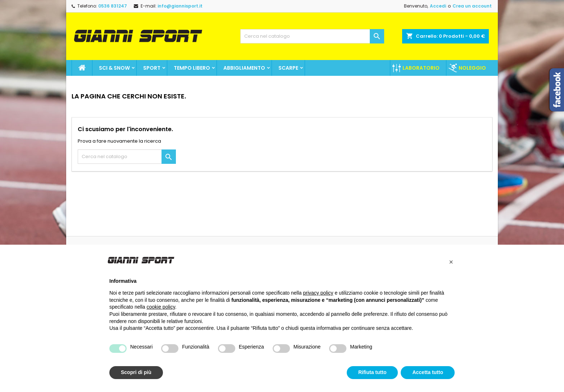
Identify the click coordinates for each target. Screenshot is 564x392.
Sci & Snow (114, 68)
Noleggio (472, 68)
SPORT (152, 68)
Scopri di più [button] (136, 372)
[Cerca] (312, 36)
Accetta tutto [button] (428, 372)
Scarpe (288, 68)
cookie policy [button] (161, 307)
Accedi (438, 6)
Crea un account (472, 6)
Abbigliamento (244, 68)
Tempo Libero (192, 68)
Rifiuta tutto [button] (372, 372)
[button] (451, 262)
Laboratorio (421, 68)
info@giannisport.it (180, 6)
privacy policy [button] (318, 293)
